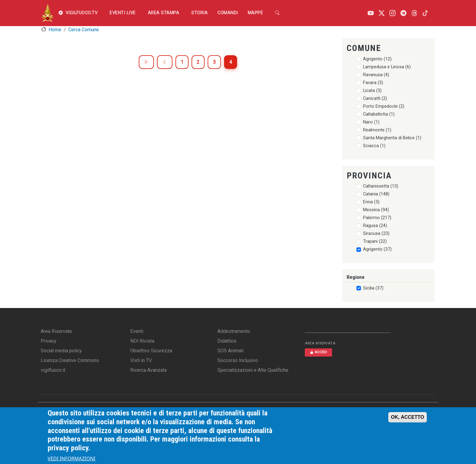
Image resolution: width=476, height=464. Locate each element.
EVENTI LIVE (123, 13)
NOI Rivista (142, 341)
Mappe (255, 13)
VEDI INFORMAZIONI (72, 459)
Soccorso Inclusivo (238, 360)
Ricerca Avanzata (148, 370)
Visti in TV (141, 360)
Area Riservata (56, 331)
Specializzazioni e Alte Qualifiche (253, 370)
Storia (199, 13)
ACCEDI (318, 352)
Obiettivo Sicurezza (151, 351)
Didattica (227, 341)
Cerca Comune (84, 30)
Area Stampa (164, 13)
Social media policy (61, 351)
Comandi (228, 13)
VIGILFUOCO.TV (78, 13)
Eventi (137, 331)
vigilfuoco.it (53, 370)
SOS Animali (230, 351)
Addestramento (234, 331)
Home (55, 30)
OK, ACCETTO (408, 418)
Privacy (49, 341)
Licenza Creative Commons (70, 360)
